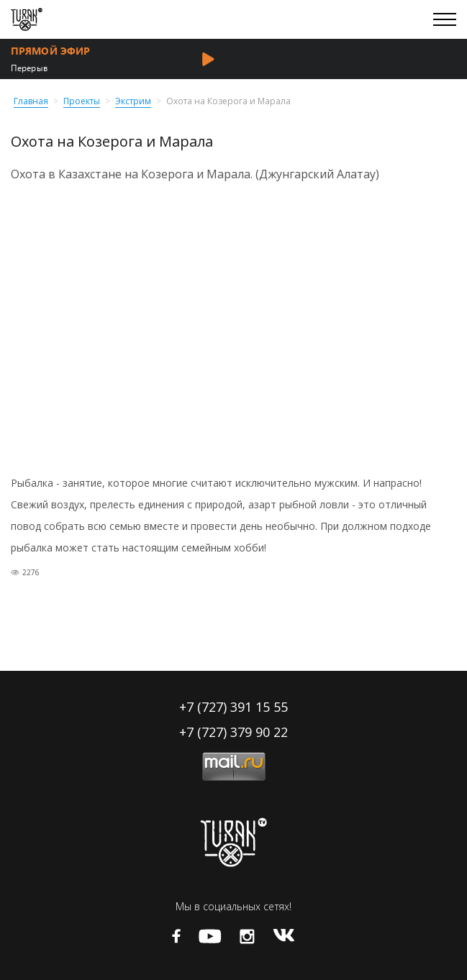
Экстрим (133, 102)
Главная (31, 102)
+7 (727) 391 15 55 (233, 707)
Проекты (82, 102)
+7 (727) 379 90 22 (233, 732)
